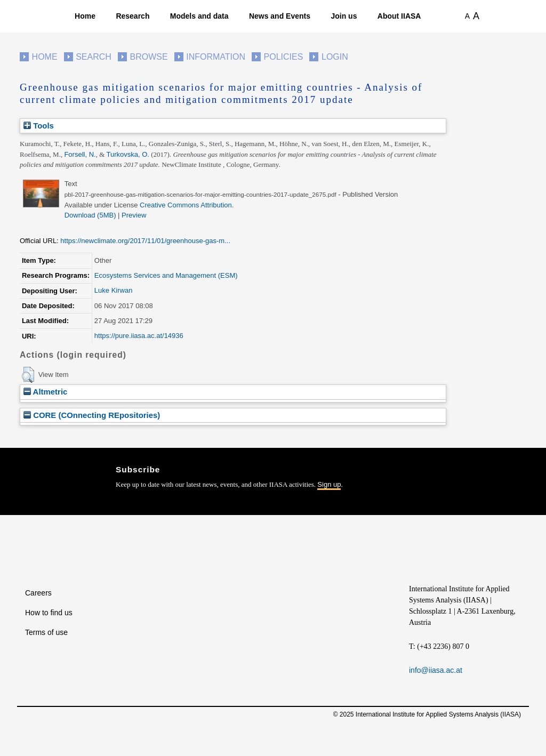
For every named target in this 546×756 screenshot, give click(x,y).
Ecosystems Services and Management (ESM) (166, 275)
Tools (39, 126)
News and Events (280, 16)
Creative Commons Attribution (186, 205)
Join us (344, 16)
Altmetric (45, 392)
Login (335, 57)
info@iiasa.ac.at (436, 670)
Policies (284, 57)
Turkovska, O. (128, 154)
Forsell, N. (80, 154)
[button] (28, 375)
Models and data (199, 16)
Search (94, 57)
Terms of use (46, 632)
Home (85, 16)
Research (133, 16)
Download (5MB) (90, 215)
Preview (134, 215)
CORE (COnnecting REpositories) (92, 415)
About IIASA (399, 16)
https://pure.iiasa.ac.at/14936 (139, 336)
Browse (148, 57)
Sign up (329, 484)
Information (216, 57)
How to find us (49, 613)
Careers (38, 593)
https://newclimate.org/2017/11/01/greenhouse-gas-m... (145, 241)
